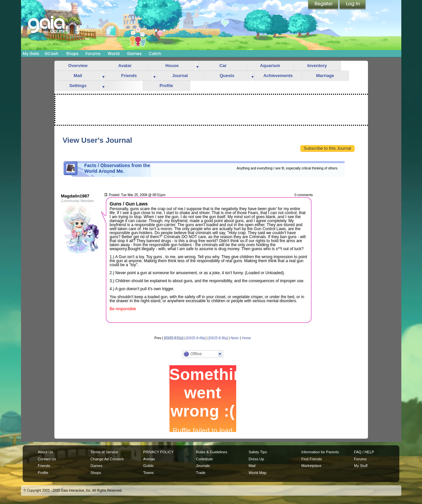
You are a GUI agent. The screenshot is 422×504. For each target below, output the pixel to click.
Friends (129, 76)
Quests (227, 76)
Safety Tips (258, 452)
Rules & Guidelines (212, 452)
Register (324, 5)
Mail (78, 76)
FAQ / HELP (364, 452)
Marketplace (311, 466)
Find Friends (311, 459)
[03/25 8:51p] (174, 338)
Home (246, 338)
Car (223, 66)
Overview (78, 66)
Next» (235, 338)
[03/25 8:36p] (218, 338)
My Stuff (361, 466)
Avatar (125, 66)
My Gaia (31, 54)
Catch (155, 54)
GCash (52, 54)
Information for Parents (320, 452)
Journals (203, 466)
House (172, 66)
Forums (93, 54)
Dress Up (256, 459)
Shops (72, 54)
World (114, 54)
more (197, 66)
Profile (166, 86)
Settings (78, 86)
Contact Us (47, 459)
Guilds (148, 466)
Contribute (204, 459)
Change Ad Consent (107, 459)
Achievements (278, 76)
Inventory (317, 66)
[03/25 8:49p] (196, 338)
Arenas (149, 459)
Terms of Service (104, 452)
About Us (45, 452)
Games (134, 54)
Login (353, 5)
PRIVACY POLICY (158, 452)
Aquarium (270, 66)
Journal (180, 76)
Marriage (325, 76)
